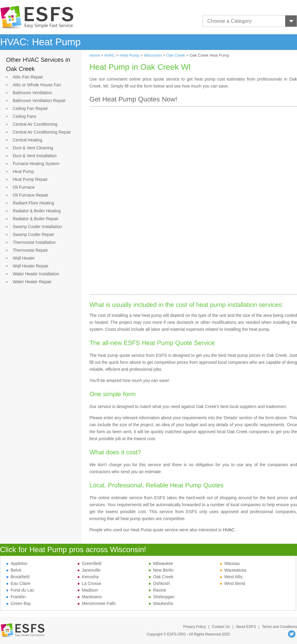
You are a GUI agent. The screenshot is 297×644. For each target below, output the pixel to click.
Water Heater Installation (36, 274)
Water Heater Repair (32, 282)
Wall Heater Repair (31, 266)
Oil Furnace (24, 187)
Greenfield (90, 563)
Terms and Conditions (279, 627)
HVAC (110, 55)
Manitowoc (90, 597)
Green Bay (19, 603)
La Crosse (89, 583)
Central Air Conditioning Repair (42, 132)
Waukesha (161, 603)
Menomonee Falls (97, 603)
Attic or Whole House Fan (37, 85)
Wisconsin (153, 55)
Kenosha (88, 577)
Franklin (16, 597)
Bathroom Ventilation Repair (39, 101)
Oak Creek (175, 55)
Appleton (17, 563)
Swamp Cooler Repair (33, 234)
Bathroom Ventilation (32, 93)
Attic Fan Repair (28, 77)
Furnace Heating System (36, 164)
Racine (158, 590)
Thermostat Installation (34, 242)
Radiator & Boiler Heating (37, 211)
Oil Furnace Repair (31, 195)
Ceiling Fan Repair (30, 108)
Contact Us (221, 627)
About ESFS (246, 627)
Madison (88, 590)
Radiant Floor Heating (33, 203)
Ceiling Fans (25, 116)
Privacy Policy (194, 627)
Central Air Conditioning (35, 124)
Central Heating (27, 140)
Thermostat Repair (30, 250)
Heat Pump (23, 171)
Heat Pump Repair (30, 179)
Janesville (89, 570)
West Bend (232, 583)
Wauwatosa (233, 570)
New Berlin (161, 570)
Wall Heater (24, 258)
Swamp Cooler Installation (37, 227)
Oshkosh (159, 583)
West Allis (231, 577)
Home (95, 55)
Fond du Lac (20, 590)
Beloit (14, 570)
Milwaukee (161, 563)
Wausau (230, 563)
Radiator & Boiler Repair (36, 219)
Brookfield (18, 577)
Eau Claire (18, 583)
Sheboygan (162, 597)
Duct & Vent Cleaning (33, 148)
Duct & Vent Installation (35, 156)
